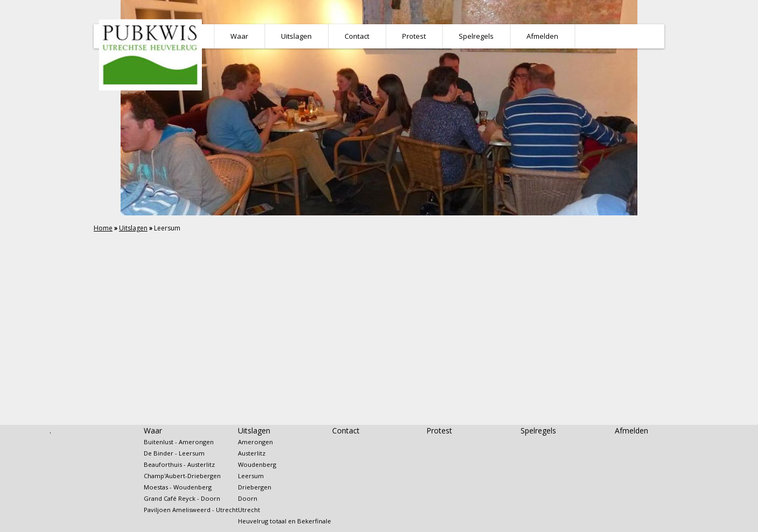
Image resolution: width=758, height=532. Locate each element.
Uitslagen (133, 228)
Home (103, 228)
